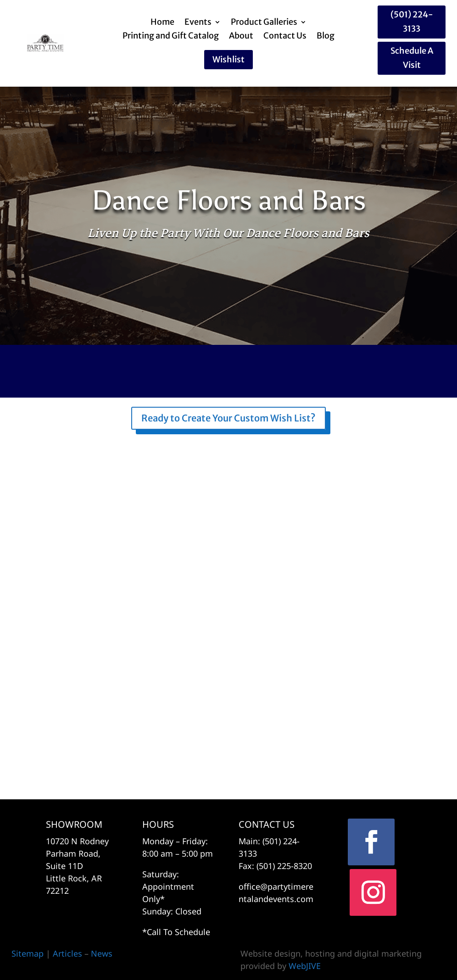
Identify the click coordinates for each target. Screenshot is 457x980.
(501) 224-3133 (412, 22)
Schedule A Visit (412, 58)
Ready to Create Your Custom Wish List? (228, 418)
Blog (326, 37)
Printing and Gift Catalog (171, 37)
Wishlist (228, 59)
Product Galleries (264, 23)
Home (162, 23)
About (241, 37)
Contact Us (285, 37)
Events (198, 23)
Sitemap (28, 953)
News (102, 953)
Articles (69, 953)
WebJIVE (305, 966)
